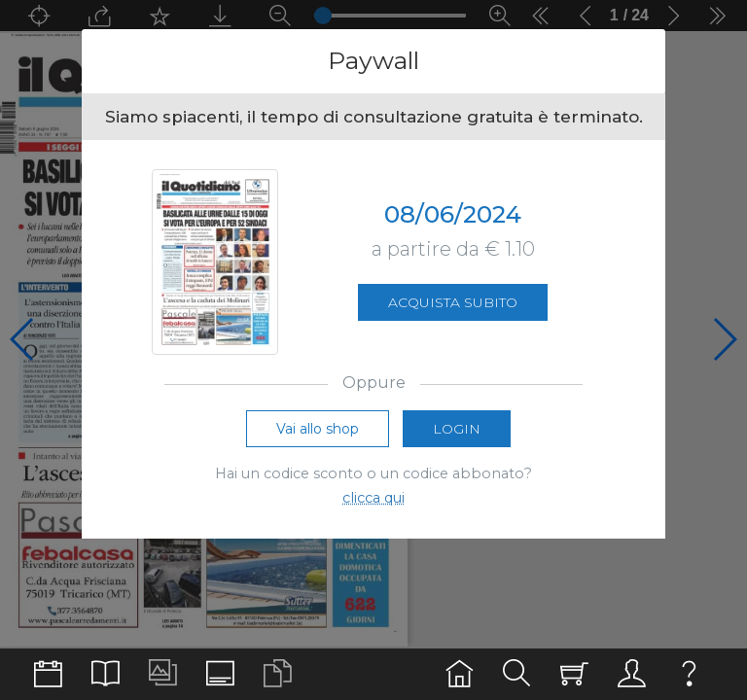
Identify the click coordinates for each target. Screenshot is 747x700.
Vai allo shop (318, 429)
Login (457, 429)
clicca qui (373, 498)
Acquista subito (453, 302)
